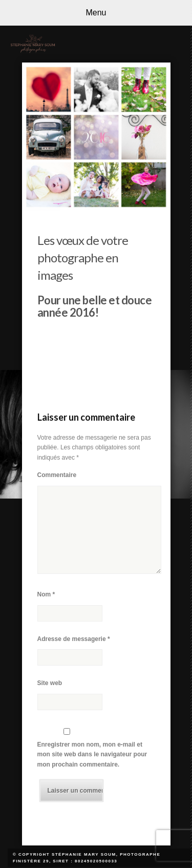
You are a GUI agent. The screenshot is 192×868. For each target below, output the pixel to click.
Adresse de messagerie (74, 639)
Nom (46, 594)
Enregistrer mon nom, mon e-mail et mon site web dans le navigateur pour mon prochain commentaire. (92, 755)
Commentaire (57, 475)
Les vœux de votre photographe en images (83, 257)
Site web (50, 683)
